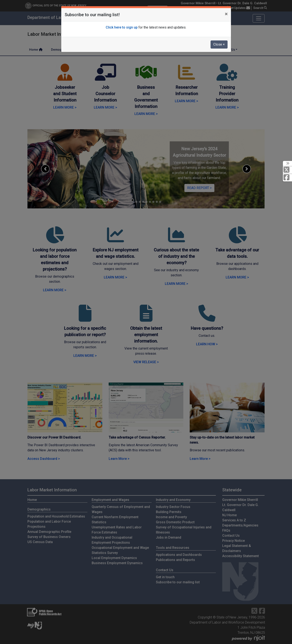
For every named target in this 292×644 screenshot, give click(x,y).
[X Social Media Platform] (287, 170)
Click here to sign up (122, 27)
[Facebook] (287, 178)
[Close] (226, 14)
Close (219, 44)
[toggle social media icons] (287, 164)
